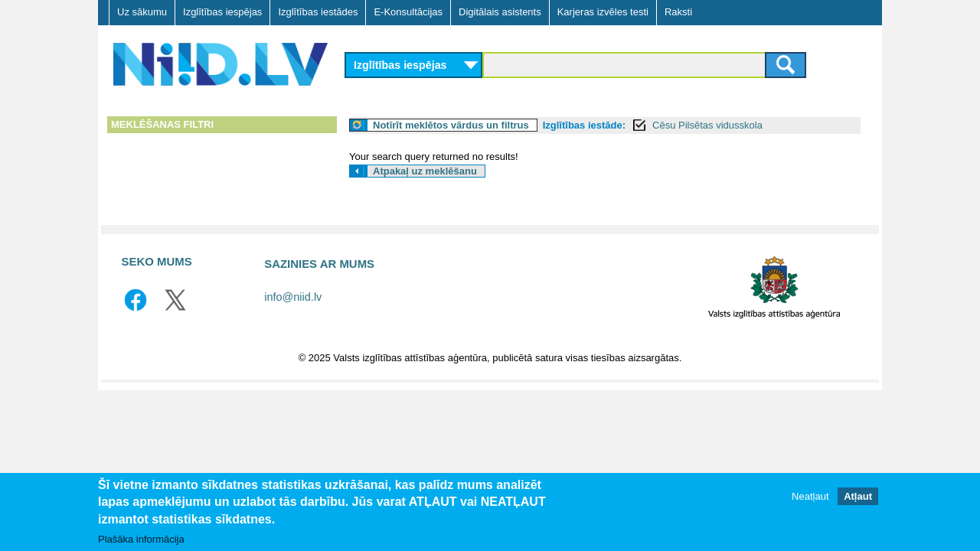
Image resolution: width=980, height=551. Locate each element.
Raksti (678, 12)
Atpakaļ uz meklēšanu (425, 171)
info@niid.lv (293, 297)
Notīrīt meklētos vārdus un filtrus (451, 125)
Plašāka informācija (141, 539)
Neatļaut (810, 497)
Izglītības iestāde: (584, 125)
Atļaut (858, 497)
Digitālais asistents (500, 12)
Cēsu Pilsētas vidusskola (707, 125)
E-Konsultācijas (408, 12)
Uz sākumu (142, 12)
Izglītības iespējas (222, 12)
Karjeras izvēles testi (603, 12)
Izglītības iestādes (318, 12)
